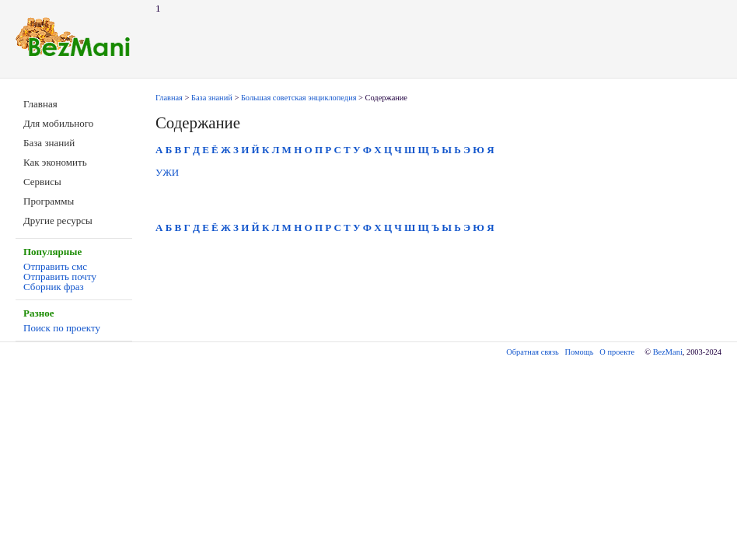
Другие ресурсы (58, 220)
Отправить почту (60, 276)
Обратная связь (532, 352)
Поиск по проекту (62, 328)
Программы (49, 201)
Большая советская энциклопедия (299, 98)
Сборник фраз (54, 287)
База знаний (49, 143)
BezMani (668, 352)
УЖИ (167, 172)
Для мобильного (58, 123)
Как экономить (55, 162)
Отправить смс (55, 266)
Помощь (580, 352)
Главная (40, 104)
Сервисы (42, 182)
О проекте (617, 352)
